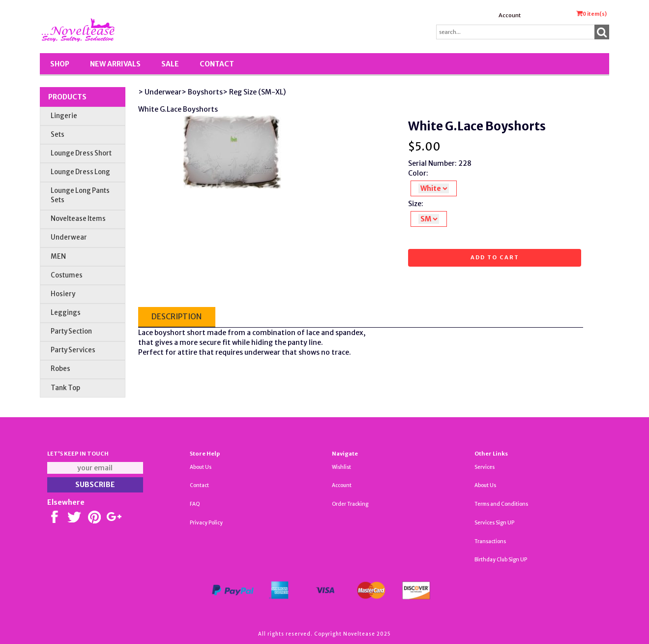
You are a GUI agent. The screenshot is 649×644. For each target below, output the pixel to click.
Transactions (490, 541)
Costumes (67, 275)
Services (485, 467)
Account (510, 15)
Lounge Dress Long (80, 172)
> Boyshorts (202, 92)
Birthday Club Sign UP (501, 560)
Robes (60, 369)
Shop (60, 64)
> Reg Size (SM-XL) (254, 92)
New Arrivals (115, 64)
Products (67, 97)
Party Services (73, 350)
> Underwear (160, 92)
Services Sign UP (494, 523)
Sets (58, 135)
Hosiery (63, 294)
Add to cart (495, 257)
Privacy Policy (206, 523)
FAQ (195, 504)
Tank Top (65, 388)
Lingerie (64, 116)
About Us (201, 467)
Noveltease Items (78, 219)
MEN (58, 257)
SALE (170, 64)
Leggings (66, 313)
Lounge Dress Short (81, 153)
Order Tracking (350, 504)
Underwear (69, 237)
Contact (217, 64)
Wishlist (341, 467)
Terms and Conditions (501, 504)
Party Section (71, 331)
